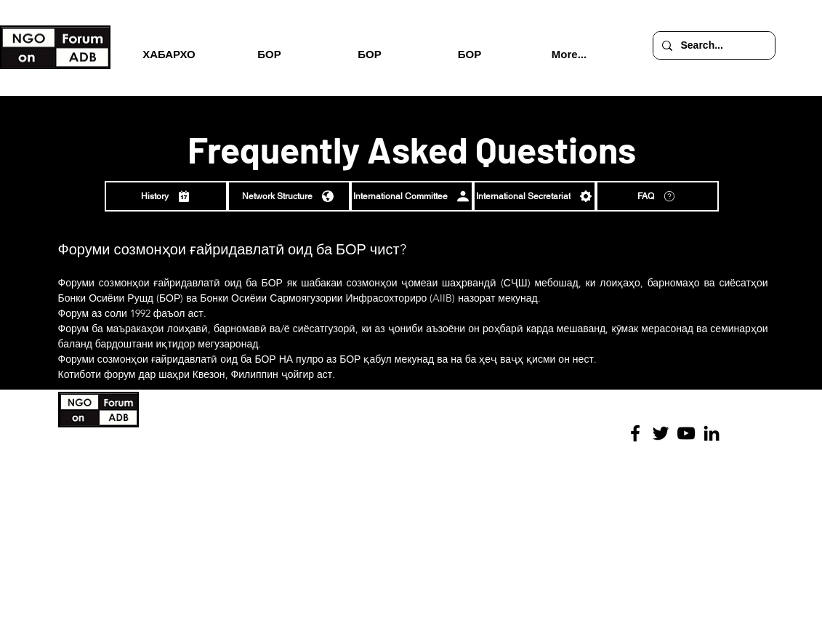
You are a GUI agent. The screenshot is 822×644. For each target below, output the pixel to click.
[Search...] (713, 45)
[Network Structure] (289, 196)
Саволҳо (266, 499)
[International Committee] (412, 196)
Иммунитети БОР (284, 467)
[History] (166, 196)
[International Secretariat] (535, 196)
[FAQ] (657, 196)
